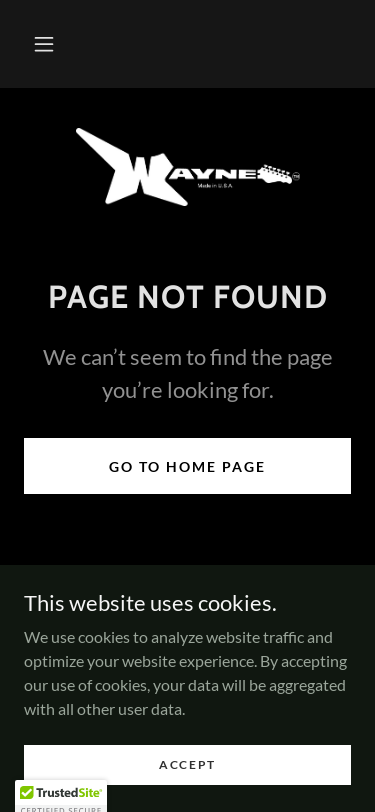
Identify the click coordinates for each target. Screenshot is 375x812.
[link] (188, 167)
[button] (44, 44)
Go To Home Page (187, 466)
